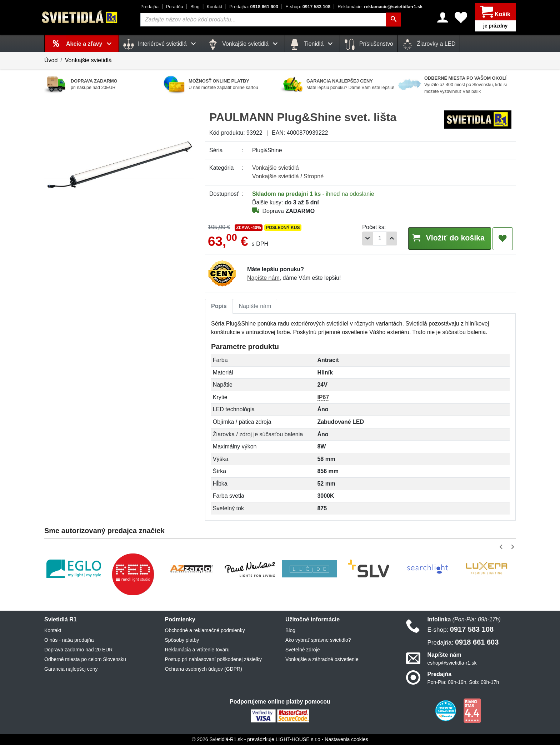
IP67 (323, 397)
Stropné (314, 176)
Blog (195, 7)
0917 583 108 (308, 7)
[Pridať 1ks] (387, 239)
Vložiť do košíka (447, 238)
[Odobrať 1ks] (363, 239)
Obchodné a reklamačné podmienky (205, 630)
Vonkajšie (276, 168)
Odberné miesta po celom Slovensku (85, 659)
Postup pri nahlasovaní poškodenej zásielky (214, 659)
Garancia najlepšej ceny (71, 669)
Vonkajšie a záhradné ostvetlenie (322, 659)
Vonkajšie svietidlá (88, 60)
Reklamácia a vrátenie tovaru (197, 650)
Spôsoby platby (182, 640)
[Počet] (375, 239)
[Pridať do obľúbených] (503, 239)
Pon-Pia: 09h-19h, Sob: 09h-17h (463, 682)
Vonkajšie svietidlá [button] (244, 44)
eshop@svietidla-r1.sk (452, 663)
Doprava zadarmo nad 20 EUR (78, 650)
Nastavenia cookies (346, 739)
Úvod (51, 60)
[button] (502, 547)
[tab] (219, 306)
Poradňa (174, 7)
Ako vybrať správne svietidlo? (318, 640)
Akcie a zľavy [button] (90, 44)
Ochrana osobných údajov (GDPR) (204, 669)
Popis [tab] (219, 306)
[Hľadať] (394, 20)
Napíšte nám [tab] (255, 306)
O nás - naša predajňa (69, 640)
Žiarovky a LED (429, 44)
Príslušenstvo (369, 44)
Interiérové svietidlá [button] (161, 44)
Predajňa (149, 7)
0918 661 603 (254, 7)
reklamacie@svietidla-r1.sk (380, 7)
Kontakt (214, 7)
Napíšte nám (263, 278)
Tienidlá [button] (312, 44)
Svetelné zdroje (303, 650)
